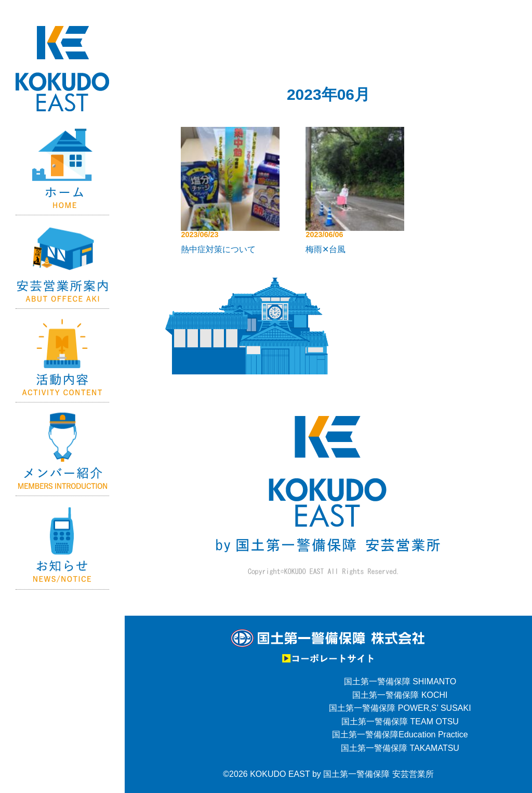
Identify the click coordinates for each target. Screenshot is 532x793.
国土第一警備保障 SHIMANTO (400, 681)
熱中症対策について (218, 249)
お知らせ (62, 543)
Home (62, 168)
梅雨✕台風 (325, 249)
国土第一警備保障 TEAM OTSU (400, 721)
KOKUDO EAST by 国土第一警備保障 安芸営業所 (342, 774)
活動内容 (62, 356)
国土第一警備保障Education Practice (400, 734)
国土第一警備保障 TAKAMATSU (400, 748)
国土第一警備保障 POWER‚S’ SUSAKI (400, 708)
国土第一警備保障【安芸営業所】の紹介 (62, 262)
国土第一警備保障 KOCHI (400, 695)
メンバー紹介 (62, 449)
